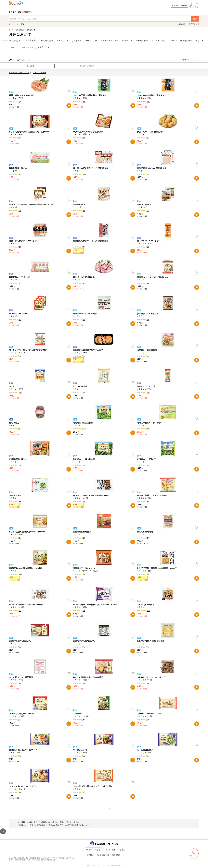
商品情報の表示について (20, 73)
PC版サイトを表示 (93, 850)
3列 (198, 60)
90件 (28, 60)
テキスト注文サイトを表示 (115, 850)
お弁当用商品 (20, 30)
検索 (195, 19)
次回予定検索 (194, 24)
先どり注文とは (40, 73)
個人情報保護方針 (103, 855)
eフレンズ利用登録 (179, 5)
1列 (188, 60)
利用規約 (91, 855)
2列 (193, 60)
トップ (11, 30)
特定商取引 (116, 855)
